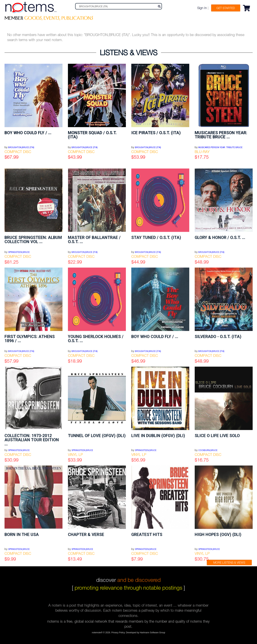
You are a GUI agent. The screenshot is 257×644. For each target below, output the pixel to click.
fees (183, 593)
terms (121, 593)
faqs (136, 593)
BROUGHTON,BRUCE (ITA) (21, 147)
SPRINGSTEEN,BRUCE (19, 585)
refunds (167, 593)
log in (75, 593)
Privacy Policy (118, 634)
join (90, 593)
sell (150, 593)
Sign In (202, 8)
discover (128, 576)
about (105, 593)
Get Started (226, 8)
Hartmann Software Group (152, 634)
